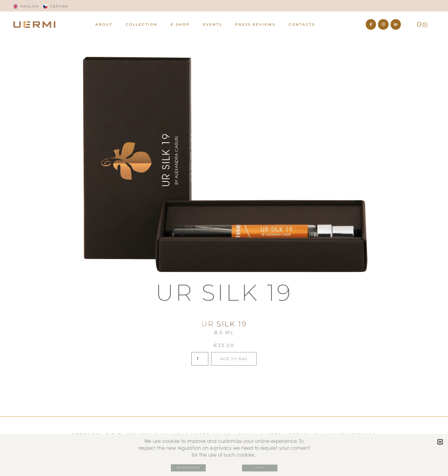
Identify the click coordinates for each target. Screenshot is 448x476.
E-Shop (180, 24)
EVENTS (212, 24)
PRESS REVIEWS (255, 24)
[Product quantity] (199, 359)
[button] (440, 442)
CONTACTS (302, 24)
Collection (142, 24)
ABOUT (104, 24)
